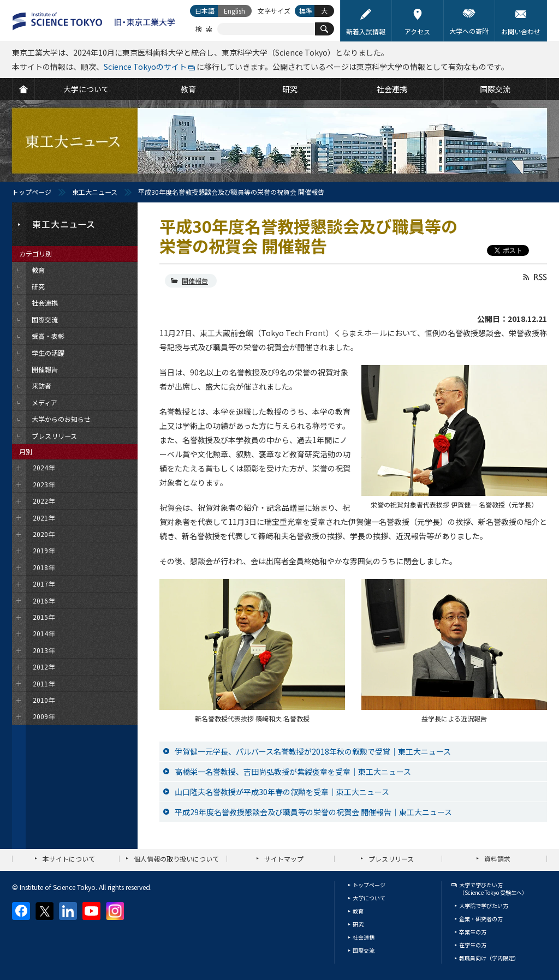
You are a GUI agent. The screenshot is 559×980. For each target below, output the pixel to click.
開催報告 (195, 281)
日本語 (205, 11)
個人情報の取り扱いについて (176, 859)
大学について (369, 898)
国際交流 (364, 950)
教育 (358, 911)
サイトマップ (284, 859)
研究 (358, 924)
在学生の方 (473, 945)
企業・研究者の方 (481, 919)
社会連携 (364, 937)
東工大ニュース (95, 192)
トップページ (32, 192)
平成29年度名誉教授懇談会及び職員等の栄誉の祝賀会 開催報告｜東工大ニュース (313, 812)
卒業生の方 (473, 932)
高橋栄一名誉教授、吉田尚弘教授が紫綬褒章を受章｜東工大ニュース (293, 772)
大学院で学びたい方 (484, 906)
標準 (306, 11)
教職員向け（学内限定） (489, 958)
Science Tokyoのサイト (145, 67)
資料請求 (497, 859)
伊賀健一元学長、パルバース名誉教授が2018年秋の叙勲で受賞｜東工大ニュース (313, 751)
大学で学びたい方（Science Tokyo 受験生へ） (493, 889)
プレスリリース (391, 859)
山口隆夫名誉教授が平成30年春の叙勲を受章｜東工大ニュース (282, 792)
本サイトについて (69, 859)
